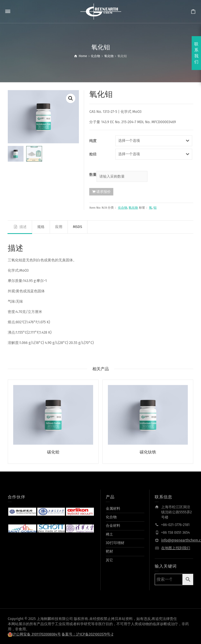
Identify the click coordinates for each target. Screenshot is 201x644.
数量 (93, 175)
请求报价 (103, 192)
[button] (71, 98)
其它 (109, 559)
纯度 (93, 141)
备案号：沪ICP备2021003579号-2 (87, 634)
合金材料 (113, 525)
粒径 (93, 154)
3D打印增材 (115, 542)
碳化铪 (53, 452)
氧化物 (133, 208)
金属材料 (113, 508)
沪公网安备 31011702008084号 (37, 634)
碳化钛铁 (148, 452)
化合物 (123, 208)
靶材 (109, 551)
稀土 (109, 534)
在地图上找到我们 (176, 548)
